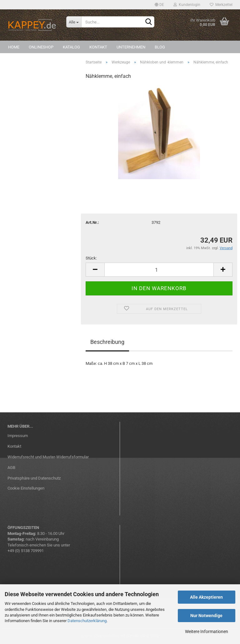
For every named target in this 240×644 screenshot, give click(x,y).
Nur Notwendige (206, 616)
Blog (160, 47)
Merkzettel (221, 5)
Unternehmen (131, 47)
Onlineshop (41, 47)
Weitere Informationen (207, 631)
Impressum (18, 436)
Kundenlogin (187, 5)
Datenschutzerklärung (87, 621)
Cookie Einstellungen (26, 488)
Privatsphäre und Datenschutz (34, 478)
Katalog (71, 47)
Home (14, 47)
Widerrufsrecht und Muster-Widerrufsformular (48, 457)
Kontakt (98, 47)
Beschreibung (107, 342)
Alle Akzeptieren (206, 597)
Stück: (91, 258)
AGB (11, 468)
